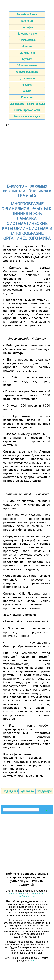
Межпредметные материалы (27, 104)
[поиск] (21, 810)
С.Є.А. (34, 961)
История (27, 46)
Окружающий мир (27, 72)
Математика (27, 53)
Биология (27, 21)
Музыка (27, 59)
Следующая (44, 791)
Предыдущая (10, 791)
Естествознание (27, 34)
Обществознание (27, 65)
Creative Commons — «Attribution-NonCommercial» (27, 895)
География (27, 27)
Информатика (27, 40)
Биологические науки (27, 117)
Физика (27, 85)
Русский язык (27, 78)
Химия (27, 91)
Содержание (27, 791)
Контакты (27, 97)
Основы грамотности (27, 110)
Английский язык (27, 14)
